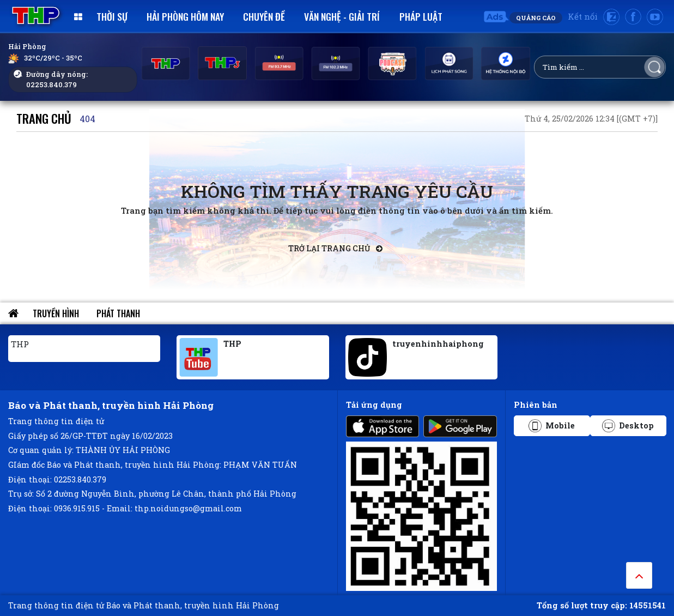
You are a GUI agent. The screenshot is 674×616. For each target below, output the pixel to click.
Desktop (628, 426)
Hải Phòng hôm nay (185, 16)
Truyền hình (56, 313)
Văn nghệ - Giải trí (342, 16)
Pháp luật (421, 16)
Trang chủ (44, 118)
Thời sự (112, 16)
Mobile (552, 426)
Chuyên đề (264, 16)
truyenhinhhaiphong (438, 344)
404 (87, 119)
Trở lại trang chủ (335, 248)
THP (20, 344)
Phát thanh (118, 313)
